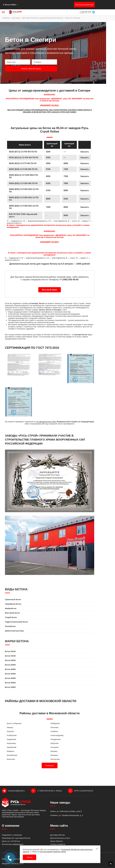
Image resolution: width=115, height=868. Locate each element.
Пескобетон (10, 626)
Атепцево (55, 747)
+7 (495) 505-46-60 (86, 12)
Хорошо (29, 857)
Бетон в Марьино (14, 723)
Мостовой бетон (12, 613)
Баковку (54, 751)
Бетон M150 (10, 656)
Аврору (10, 727)
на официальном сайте (46, 422)
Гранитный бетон (13, 599)
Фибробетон (11, 608)
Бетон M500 (10, 687)
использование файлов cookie (53, 852)
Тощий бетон (11, 617)
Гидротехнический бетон (16, 622)
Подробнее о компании (12, 835)
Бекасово (11, 759)
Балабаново (12, 755)
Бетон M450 (10, 683)
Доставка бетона (57, 835)
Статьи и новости (58, 844)
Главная (6, 18)
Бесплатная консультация (84, 5)
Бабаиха (10, 751)
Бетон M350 (10, 674)
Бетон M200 (10, 660)
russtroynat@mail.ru (13, 791)
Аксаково (55, 727)
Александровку (57, 735)
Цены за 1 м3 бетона (11, 841)
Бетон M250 (10, 665)
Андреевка (11, 739)
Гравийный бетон (13, 604)
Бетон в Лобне (10, 5)
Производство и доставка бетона (16, 838)
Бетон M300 (10, 669)
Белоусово (55, 759)
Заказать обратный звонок (31, 69)
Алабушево (12, 735)
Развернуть (50, 765)
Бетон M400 (10, 678)
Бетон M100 (10, 651)
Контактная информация (13, 844)
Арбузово (55, 743)
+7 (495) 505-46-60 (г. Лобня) (46, 791)
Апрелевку (11, 743)
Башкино (54, 755)
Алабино (54, 731)
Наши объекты (57, 841)
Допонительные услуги (60, 838)
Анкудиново (56, 739)
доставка (16, 18)
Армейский (12, 747)
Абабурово (55, 723)
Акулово (10, 731)
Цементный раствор (14, 631)
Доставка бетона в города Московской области (43, 18)
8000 (66, 215)
